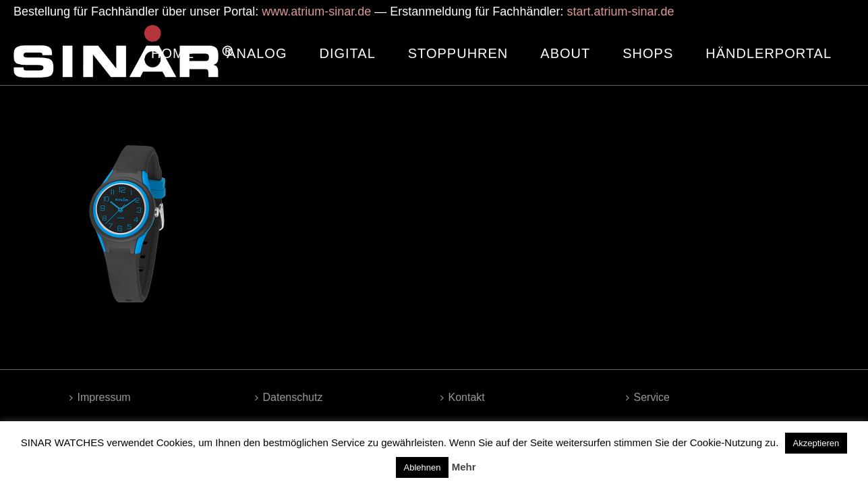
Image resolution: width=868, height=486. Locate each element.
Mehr (464, 467)
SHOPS (648, 53)
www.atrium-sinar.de (316, 11)
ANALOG (257, 53)
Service (648, 397)
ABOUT (565, 53)
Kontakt (463, 397)
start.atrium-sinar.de (620, 11)
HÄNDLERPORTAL (769, 53)
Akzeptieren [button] (816, 443)
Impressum (100, 397)
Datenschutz (289, 397)
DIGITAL (347, 53)
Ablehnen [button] (423, 467)
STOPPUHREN (458, 53)
